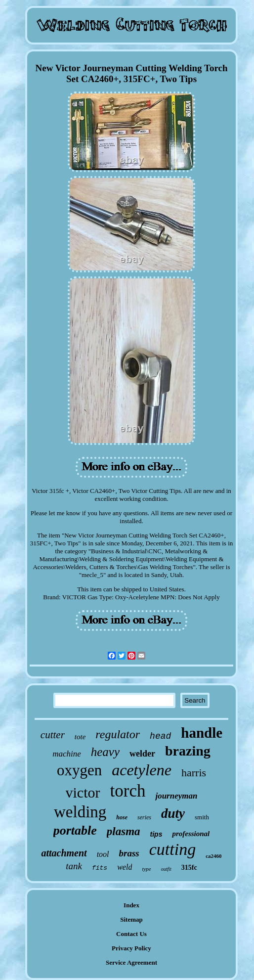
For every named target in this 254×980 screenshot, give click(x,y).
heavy (105, 752)
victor (83, 792)
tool (103, 854)
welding (80, 812)
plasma (124, 831)
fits (100, 868)
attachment (64, 853)
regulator (118, 734)
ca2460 (213, 856)
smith (202, 817)
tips (156, 834)
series (144, 817)
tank (74, 866)
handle (202, 733)
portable (75, 830)
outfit (166, 869)
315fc (189, 868)
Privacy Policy (131, 948)
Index (131, 905)
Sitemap (131, 919)
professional (191, 834)
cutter (53, 735)
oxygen (79, 770)
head (160, 736)
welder (142, 754)
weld (125, 867)
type (146, 869)
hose (122, 817)
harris (194, 773)
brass (129, 853)
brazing (188, 751)
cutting (172, 849)
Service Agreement (131, 962)
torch (128, 791)
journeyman (176, 796)
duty (173, 813)
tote (80, 737)
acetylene (142, 770)
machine (67, 754)
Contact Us (131, 934)
